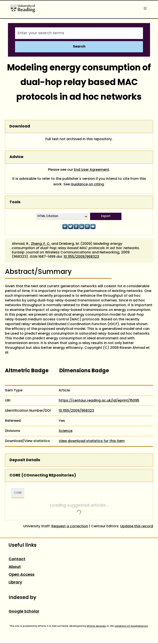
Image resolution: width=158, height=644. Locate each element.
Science (66, 431)
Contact (17, 559)
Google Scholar (24, 612)
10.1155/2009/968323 (81, 257)
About (15, 567)
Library (15, 583)
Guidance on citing (87, 185)
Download (20, 126)
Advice (16, 157)
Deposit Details (25, 460)
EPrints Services (96, 626)
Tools (15, 202)
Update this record (137, 526)
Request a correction (70, 526)
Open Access (21, 575)
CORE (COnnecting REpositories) (43, 476)
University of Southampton (131, 626)
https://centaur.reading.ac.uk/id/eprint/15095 (99, 401)
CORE (18, 493)
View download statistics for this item (92, 441)
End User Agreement (92, 170)
